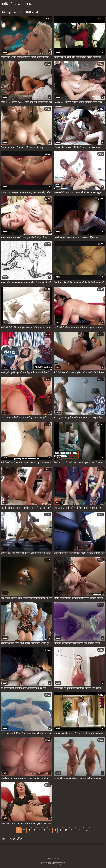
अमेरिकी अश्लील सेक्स (17, 4)
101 (80, 830)
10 (66, 830)
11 (73, 830)
